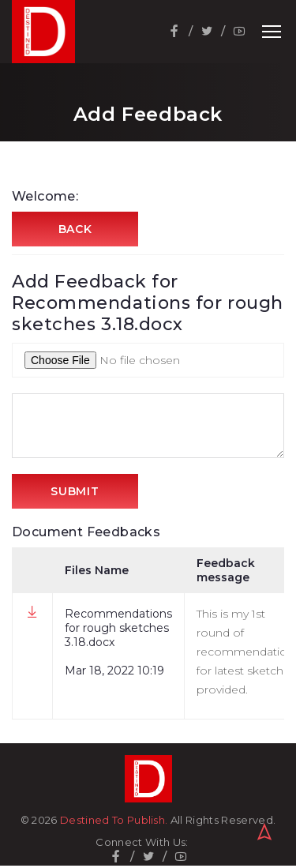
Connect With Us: (142, 842)
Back (75, 229)
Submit (75, 491)
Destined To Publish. (114, 820)
